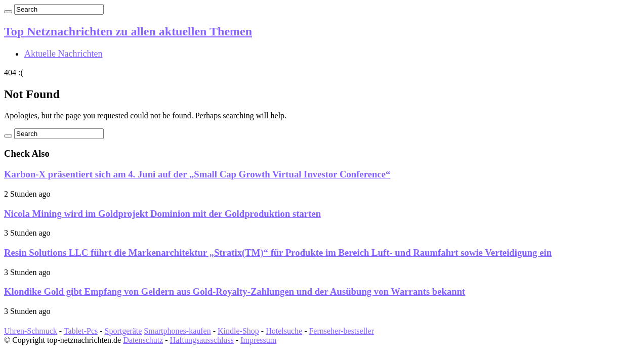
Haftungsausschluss (202, 340)
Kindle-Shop (238, 331)
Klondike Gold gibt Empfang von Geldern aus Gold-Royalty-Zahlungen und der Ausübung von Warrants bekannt (235, 291)
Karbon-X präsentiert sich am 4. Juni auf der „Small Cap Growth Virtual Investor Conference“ (197, 174)
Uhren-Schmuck (31, 331)
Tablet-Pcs (81, 331)
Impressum (258, 340)
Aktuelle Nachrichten (63, 54)
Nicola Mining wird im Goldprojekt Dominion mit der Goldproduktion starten (162, 214)
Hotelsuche (284, 331)
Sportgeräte (123, 331)
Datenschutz (143, 340)
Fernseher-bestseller (341, 331)
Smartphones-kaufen (177, 331)
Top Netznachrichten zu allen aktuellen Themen (128, 31)
